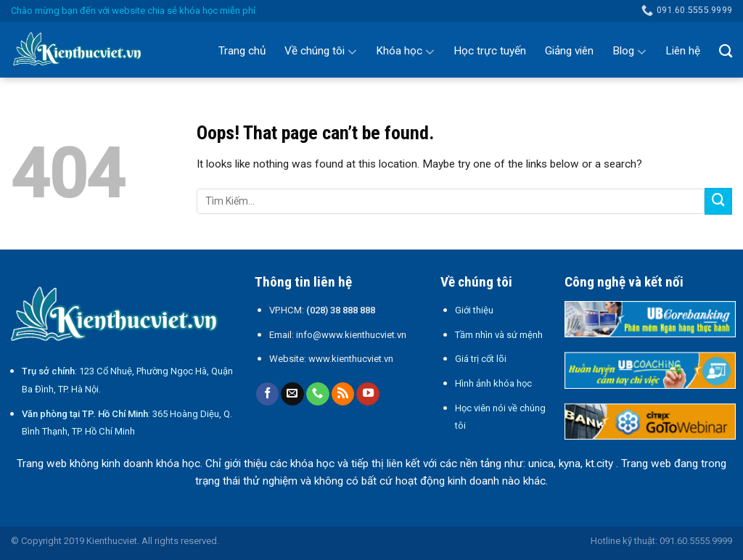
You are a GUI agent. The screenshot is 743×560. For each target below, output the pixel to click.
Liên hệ (683, 51)
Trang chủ (242, 51)
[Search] (726, 51)
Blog (629, 52)
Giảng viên (569, 51)
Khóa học (405, 52)
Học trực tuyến (490, 51)
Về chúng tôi (321, 52)
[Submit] (718, 202)
